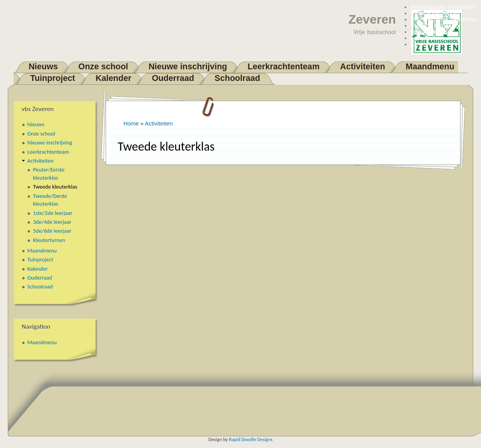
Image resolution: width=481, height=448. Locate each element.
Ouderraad (173, 78)
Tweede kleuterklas (435, 13)
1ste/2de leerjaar (432, 26)
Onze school (103, 66)
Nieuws (43, 66)
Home (131, 124)
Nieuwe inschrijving (188, 66)
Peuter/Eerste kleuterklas (443, 7)
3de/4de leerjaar (431, 32)
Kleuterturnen (428, 44)
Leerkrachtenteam (284, 66)
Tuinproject (53, 78)
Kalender (113, 78)
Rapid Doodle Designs (251, 439)
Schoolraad (238, 78)
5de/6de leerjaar (431, 38)
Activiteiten (363, 66)
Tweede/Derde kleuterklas (444, 19)
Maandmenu (430, 66)
